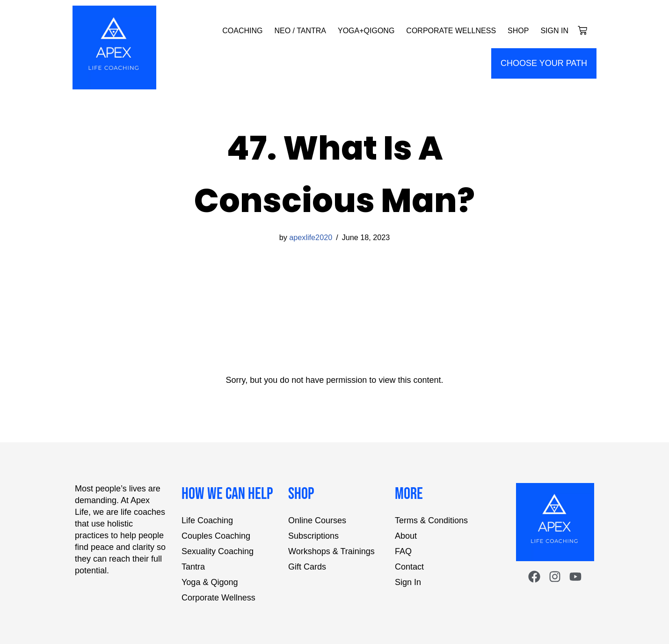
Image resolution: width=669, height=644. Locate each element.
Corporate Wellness (451, 31)
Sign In (554, 31)
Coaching (242, 31)
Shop (518, 31)
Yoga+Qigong (366, 31)
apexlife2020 (311, 237)
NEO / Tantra (300, 31)
